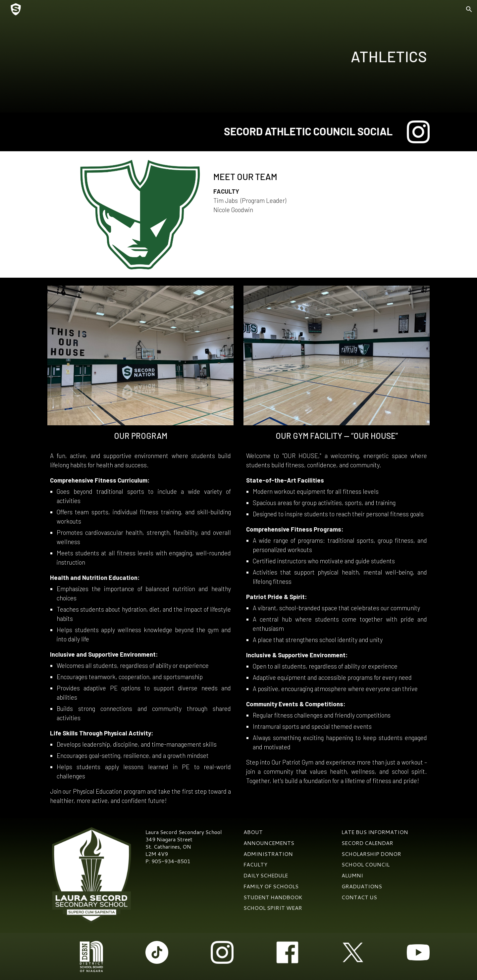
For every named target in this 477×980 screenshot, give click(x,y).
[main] (304, 56)
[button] (469, 9)
